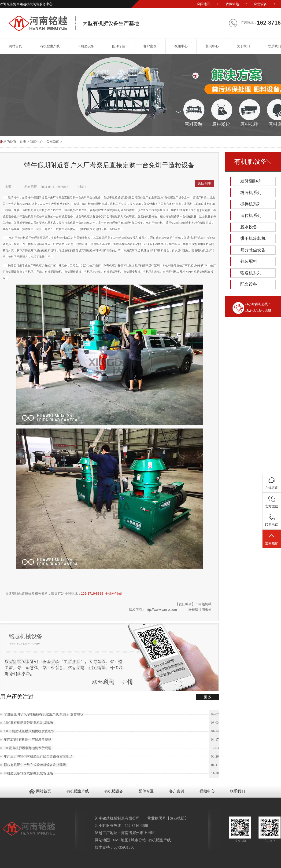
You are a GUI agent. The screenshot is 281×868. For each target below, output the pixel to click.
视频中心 (181, 46)
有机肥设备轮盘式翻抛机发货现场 (29, 773)
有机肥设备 (86, 46)
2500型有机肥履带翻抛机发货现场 (29, 723)
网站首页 (44, 791)
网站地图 (102, 840)
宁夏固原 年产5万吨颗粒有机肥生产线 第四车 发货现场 (44, 714)
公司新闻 (53, 142)
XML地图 (120, 840)
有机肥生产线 (50, 46)
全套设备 (260, 4)
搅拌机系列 (251, 204)
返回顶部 (272, 539)
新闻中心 (212, 46)
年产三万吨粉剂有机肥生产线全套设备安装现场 (39, 756)
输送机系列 (251, 273)
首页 (23, 142)
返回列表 (204, 184)
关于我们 (243, 46)
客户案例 (150, 46)
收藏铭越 (232, 4)
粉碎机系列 (251, 193)
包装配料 (249, 261)
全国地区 (203, 4)
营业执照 (177, 818)
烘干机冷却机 (253, 238)
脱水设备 (249, 227)
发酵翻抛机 (251, 181)
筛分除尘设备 (253, 250)
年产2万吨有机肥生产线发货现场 (28, 740)
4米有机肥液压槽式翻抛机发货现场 (30, 731)
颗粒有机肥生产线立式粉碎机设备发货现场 (36, 765)
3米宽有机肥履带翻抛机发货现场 (28, 748)
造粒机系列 (251, 216)
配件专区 (119, 46)
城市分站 (138, 840)
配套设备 (249, 284)
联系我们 (237, 791)
